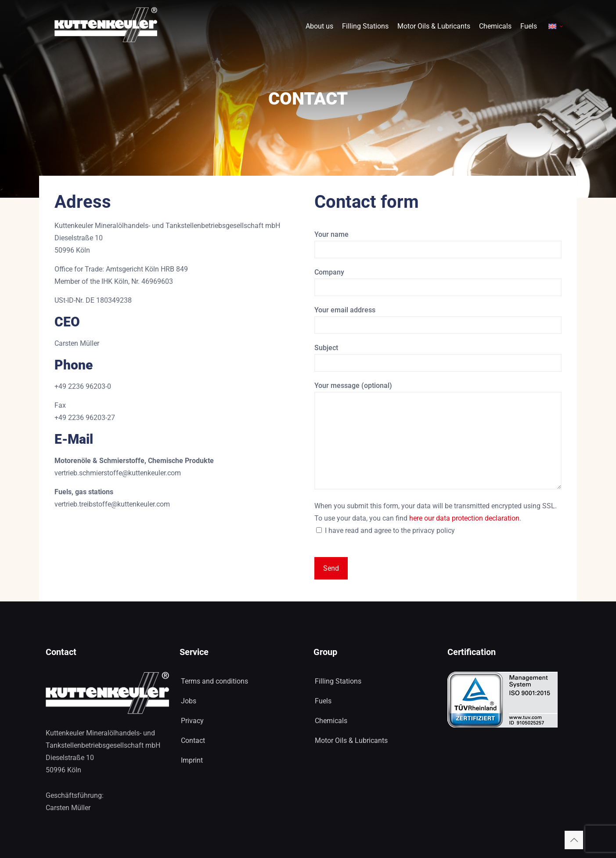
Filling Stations (338, 681)
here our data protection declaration (464, 518)
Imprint (192, 760)
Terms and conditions (214, 681)
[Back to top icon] (574, 840)
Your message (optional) (438, 435)
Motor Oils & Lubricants (351, 740)
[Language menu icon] (556, 24)
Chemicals (331, 721)
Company (438, 282)
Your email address (438, 320)
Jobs (189, 701)
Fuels (323, 701)
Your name (438, 244)
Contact (193, 740)
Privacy (192, 721)
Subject (438, 358)
